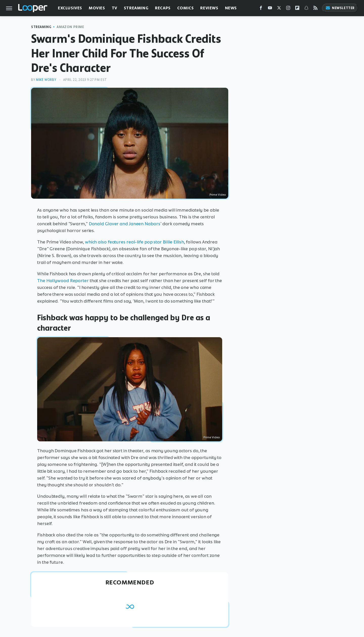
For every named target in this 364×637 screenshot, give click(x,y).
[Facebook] (261, 9)
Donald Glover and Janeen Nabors (124, 224)
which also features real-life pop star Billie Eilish (134, 242)
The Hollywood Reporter (63, 281)
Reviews (209, 8)
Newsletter (340, 8)
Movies (97, 8)
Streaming (136, 8)
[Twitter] (279, 9)
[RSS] (315, 9)
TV (115, 8)
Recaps (163, 8)
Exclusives (70, 8)
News (231, 8)
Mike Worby (46, 80)
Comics (186, 8)
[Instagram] (288, 9)
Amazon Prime (70, 27)
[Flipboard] (297, 9)
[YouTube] (270, 9)
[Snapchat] (306, 9)
